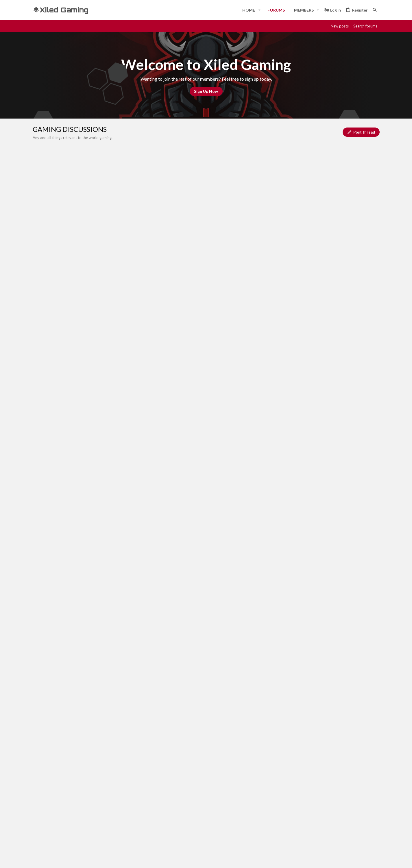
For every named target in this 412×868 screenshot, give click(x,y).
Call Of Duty (64, 164)
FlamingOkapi (63, 325)
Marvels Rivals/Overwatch (78, 319)
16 (67, 225)
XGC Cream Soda (345, 291)
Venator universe (66, 386)
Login (272, 801)
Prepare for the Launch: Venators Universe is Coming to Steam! (112, 380)
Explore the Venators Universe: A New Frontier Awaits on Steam (113, 505)
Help (341, 761)
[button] (259, 10)
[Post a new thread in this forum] (214, 256)
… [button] (58, 225)
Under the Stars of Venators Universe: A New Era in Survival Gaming (117, 483)
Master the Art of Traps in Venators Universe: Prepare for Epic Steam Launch (125, 400)
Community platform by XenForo (92, 858)
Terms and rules (286, 761)
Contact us (160, 823)
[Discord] (335, 858)
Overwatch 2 (64, 360)
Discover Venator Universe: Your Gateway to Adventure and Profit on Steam (125, 551)
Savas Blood (62, 345)
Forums (157, 812)
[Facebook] (324, 858)
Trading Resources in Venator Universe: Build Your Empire (107, 421)
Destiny (59, 195)
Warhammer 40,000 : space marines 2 (87, 462)
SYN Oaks (351, 365)
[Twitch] (355, 858)
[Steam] (345, 858)
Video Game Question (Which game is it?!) (92, 339)
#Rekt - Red (65, 761)
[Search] (375, 10)
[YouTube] (376, 858)
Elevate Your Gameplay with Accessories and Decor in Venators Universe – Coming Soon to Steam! (146, 528)
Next (81, 225)
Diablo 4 (60, 441)
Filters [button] (366, 239)
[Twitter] (366, 858)
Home (155, 801)
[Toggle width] (39, 761)
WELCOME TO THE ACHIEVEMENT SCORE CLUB (100, 287)
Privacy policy (319, 761)
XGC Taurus (350, 385)
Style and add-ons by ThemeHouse (188, 858)
